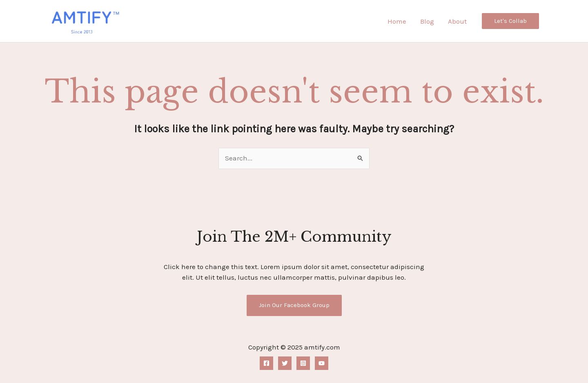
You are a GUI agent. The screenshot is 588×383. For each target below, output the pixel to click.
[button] (510, 21)
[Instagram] (303, 363)
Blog (427, 21)
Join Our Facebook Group (294, 305)
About (457, 21)
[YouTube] (322, 363)
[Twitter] (285, 363)
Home (397, 21)
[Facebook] (266, 363)
